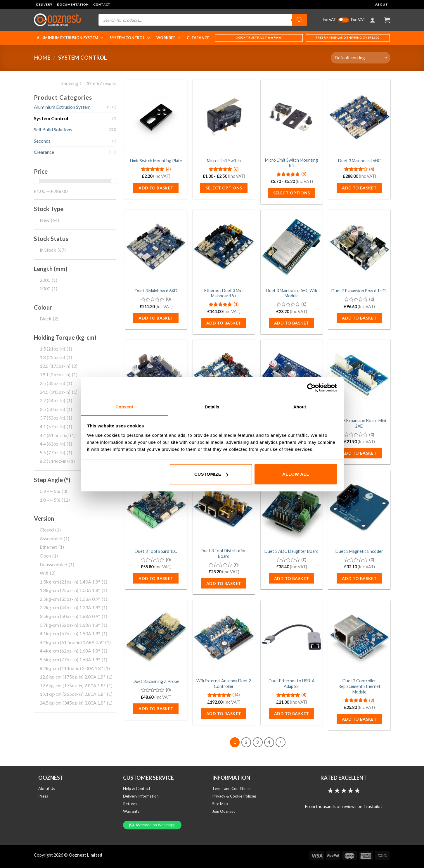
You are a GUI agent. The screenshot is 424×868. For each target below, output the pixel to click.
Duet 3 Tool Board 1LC (156, 551)
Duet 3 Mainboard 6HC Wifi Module (291, 293)
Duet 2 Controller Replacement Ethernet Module (359, 686)
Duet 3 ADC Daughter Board (291, 551)
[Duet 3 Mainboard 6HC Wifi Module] (292, 247)
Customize (211, 474)
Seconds (42, 141)
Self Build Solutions (53, 129)
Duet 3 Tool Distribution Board (224, 553)
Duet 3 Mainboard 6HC (359, 161)
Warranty (131, 811)
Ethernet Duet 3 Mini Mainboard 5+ (224, 293)
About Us (47, 788)
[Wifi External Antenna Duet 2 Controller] (224, 637)
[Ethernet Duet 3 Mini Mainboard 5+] (224, 247)
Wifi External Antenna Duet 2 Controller (224, 684)
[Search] (300, 20)
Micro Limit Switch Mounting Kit (291, 163)
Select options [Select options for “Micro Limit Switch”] (224, 188)
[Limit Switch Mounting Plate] (156, 117)
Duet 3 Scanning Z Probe (156, 681)
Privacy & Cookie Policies (234, 796)
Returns (130, 804)
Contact (102, 4)
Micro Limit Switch (224, 161)
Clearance (198, 38)
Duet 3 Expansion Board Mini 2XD (359, 423)
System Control (130, 38)
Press (43, 796)
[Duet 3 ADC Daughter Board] (292, 507)
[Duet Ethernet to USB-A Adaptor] (292, 637)
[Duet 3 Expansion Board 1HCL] (359, 247)
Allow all (296, 474)
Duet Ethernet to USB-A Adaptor (292, 684)
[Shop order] (360, 58)
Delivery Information (141, 796)
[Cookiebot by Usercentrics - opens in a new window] (311, 388)
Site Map (220, 804)
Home (42, 58)
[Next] (281, 742)
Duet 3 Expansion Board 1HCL (359, 291)
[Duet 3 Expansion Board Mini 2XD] (359, 377)
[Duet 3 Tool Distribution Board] (224, 507)
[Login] (373, 20)
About (381, 4)
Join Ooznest (224, 811)
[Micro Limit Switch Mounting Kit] (292, 117)
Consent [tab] (124, 407)
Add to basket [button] (156, 188)
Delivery (44, 4)
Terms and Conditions (231, 788)
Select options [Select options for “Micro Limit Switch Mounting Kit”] (292, 193)
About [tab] (300, 407)
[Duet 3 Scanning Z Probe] (156, 637)
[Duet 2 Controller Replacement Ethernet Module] (359, 637)
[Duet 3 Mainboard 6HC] (359, 117)
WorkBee (169, 38)
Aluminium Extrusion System (70, 38)
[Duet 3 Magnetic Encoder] (359, 507)
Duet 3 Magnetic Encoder (359, 551)
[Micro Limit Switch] (224, 117)
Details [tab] (212, 407)
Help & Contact (137, 788)
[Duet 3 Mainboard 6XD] (156, 247)
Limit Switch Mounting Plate (156, 161)
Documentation (73, 4)
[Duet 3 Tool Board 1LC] (156, 507)
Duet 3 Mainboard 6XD (156, 291)
